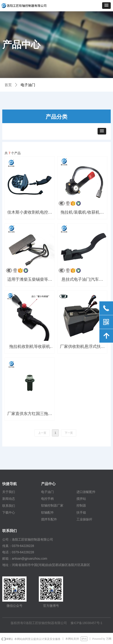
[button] (106, 6)
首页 (8, 85)
